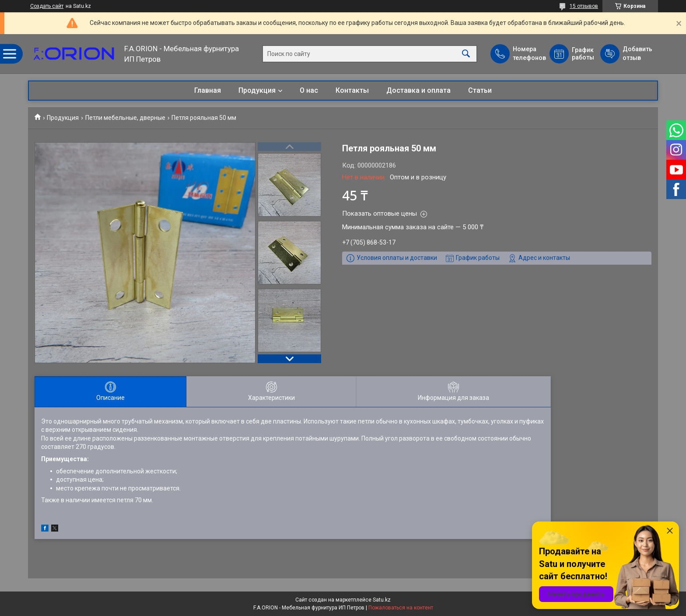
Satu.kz (382, 600)
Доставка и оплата (418, 90)
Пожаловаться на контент (401, 608)
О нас (309, 90)
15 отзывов (584, 6)
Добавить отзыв (637, 53)
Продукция (257, 90)
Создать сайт (47, 6)
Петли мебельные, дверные (125, 118)
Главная (208, 90)
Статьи (480, 90)
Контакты (352, 90)
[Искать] (466, 54)
